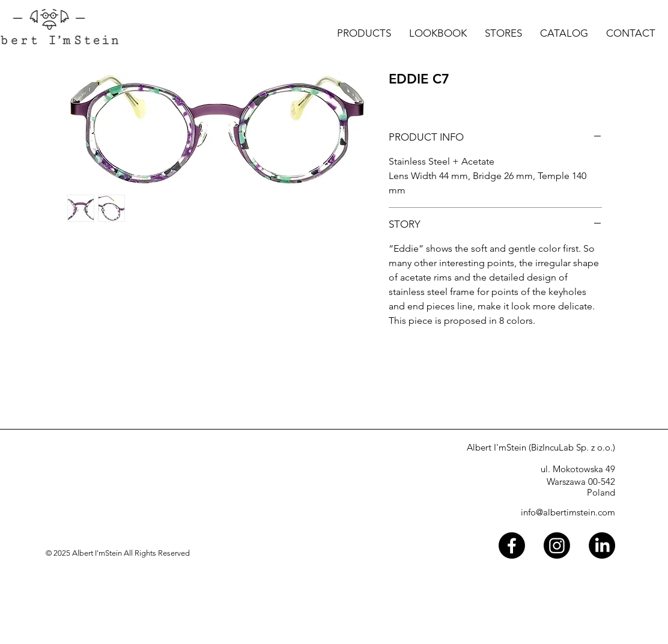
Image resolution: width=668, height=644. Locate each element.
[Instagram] (557, 545)
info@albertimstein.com (568, 512)
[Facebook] (512, 545)
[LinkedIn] (602, 545)
